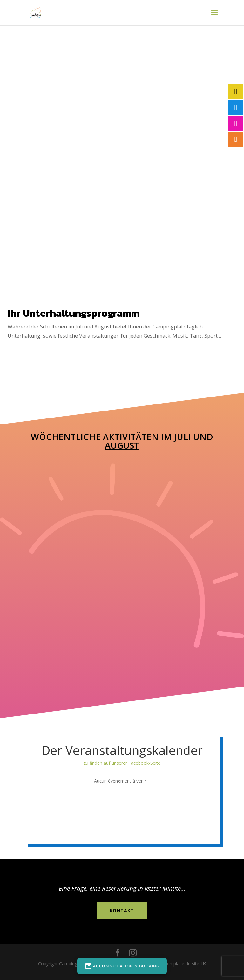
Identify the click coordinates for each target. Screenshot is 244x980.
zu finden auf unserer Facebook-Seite (122, 763)
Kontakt (122, 911)
